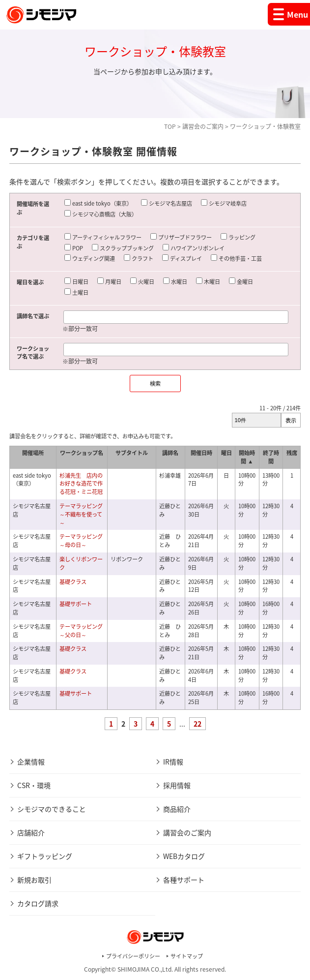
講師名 (170, 453)
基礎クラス (73, 582)
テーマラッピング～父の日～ (81, 631)
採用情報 (177, 785)
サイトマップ (187, 956)
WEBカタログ (184, 856)
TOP (170, 126)
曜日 (226, 453)
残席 (292, 453)
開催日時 (201, 453)
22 (197, 724)
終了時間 (271, 457)
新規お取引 (34, 880)
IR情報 (173, 762)
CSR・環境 (34, 785)
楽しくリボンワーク (81, 563)
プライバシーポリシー (133, 956)
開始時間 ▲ (247, 457)
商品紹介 (177, 809)
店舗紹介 (31, 832)
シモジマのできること (52, 809)
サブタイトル (132, 453)
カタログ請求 (38, 903)
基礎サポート (76, 604)
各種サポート (184, 880)
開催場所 (33, 453)
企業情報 (31, 762)
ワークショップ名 (82, 453)
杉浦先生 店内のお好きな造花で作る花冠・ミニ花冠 (81, 484)
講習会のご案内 (203, 126)
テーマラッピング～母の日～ (81, 541)
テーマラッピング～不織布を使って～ (81, 514)
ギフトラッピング (45, 856)
